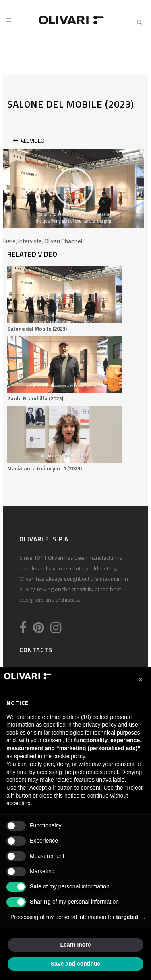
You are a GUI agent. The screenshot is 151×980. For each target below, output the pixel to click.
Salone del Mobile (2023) (37, 329)
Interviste (30, 241)
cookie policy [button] (69, 756)
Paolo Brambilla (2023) (35, 398)
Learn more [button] (75, 945)
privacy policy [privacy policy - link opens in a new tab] (99, 725)
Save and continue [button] (76, 964)
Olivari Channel (63, 241)
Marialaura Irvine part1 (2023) (44, 468)
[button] (74, 189)
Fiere (9, 241)
